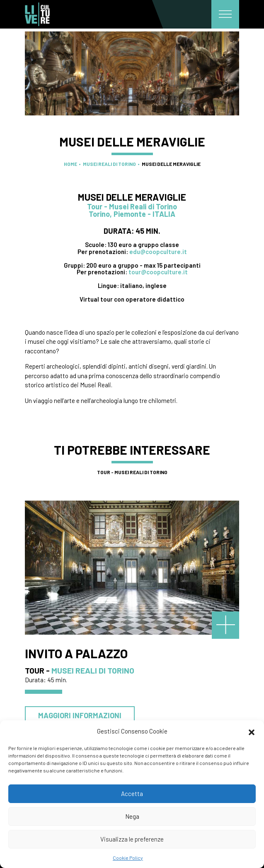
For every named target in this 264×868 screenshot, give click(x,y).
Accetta (132, 794)
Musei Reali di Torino (109, 164)
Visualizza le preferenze (132, 839)
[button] (252, 731)
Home (70, 164)
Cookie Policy (128, 858)
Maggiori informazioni (80, 715)
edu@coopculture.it (158, 252)
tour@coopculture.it (158, 272)
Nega (132, 816)
